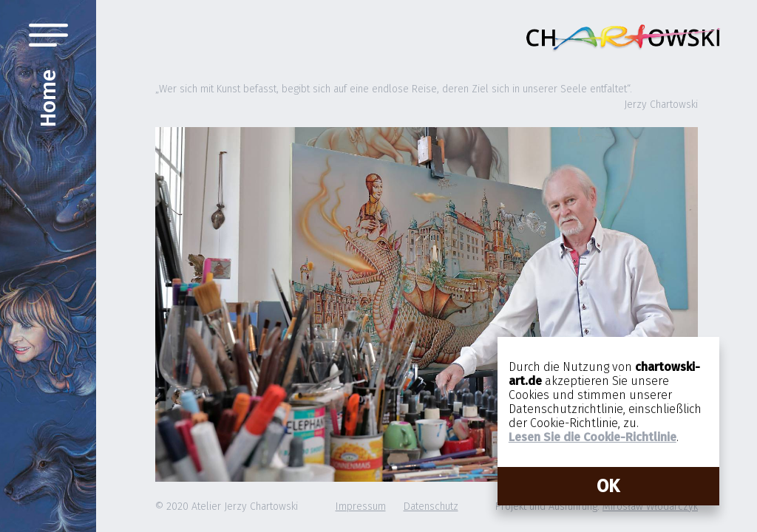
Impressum (361, 507)
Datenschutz (431, 507)
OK (608, 486)
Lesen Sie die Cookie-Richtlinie (593, 437)
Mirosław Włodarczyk (650, 507)
